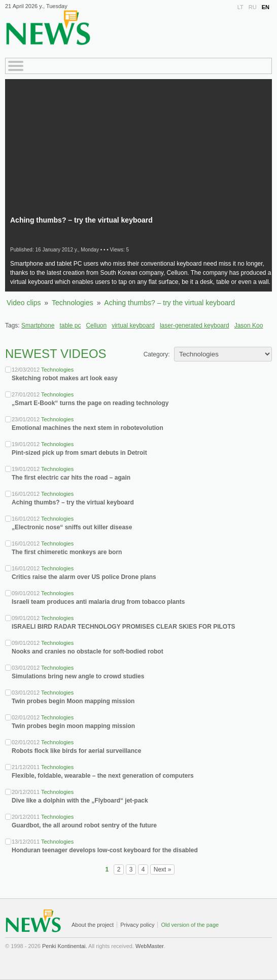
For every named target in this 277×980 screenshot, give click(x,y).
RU (253, 7)
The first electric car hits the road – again (71, 478)
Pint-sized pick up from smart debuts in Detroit (79, 453)
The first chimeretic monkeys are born (67, 552)
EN (266, 7)
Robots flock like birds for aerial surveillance (76, 751)
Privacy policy (137, 925)
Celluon (96, 325)
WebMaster (149, 946)
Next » (163, 869)
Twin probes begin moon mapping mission (73, 726)
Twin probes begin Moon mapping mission (73, 701)
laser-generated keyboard (195, 325)
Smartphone (38, 325)
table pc (70, 325)
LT (240, 7)
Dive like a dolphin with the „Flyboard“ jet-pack (80, 801)
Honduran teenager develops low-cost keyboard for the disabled (105, 850)
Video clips (24, 303)
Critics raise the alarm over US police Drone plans (84, 577)
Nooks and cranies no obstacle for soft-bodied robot (88, 651)
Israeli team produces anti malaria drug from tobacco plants (98, 602)
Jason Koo (249, 325)
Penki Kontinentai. (65, 946)
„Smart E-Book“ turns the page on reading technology (90, 403)
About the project (93, 925)
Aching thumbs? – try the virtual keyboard (169, 303)
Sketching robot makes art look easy (65, 378)
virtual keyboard (133, 325)
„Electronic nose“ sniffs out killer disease (72, 527)
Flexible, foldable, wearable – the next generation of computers (103, 776)
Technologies (73, 303)
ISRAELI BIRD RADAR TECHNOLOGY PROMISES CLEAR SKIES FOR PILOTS (123, 627)
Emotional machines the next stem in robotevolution (88, 428)
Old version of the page (190, 925)
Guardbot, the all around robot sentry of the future (84, 825)
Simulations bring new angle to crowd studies (78, 676)
